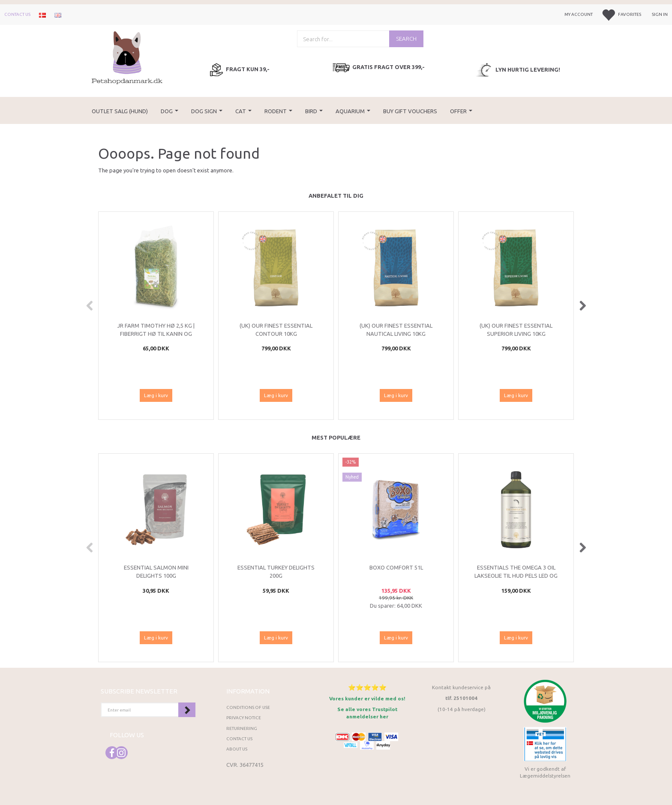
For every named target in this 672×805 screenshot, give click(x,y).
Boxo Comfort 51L (396, 567)
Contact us (17, 14)
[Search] (406, 39)
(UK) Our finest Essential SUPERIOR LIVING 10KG (516, 330)
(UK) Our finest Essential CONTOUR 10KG (276, 330)
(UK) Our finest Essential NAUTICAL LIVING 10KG (396, 330)
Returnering (242, 728)
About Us (237, 749)
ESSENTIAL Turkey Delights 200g (276, 571)
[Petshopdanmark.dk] (127, 57)
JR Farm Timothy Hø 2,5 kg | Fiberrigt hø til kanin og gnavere (156, 333)
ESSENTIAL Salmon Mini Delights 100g (156, 571)
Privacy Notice (244, 718)
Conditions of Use (248, 707)
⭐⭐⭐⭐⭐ (367, 687)
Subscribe (187, 710)
